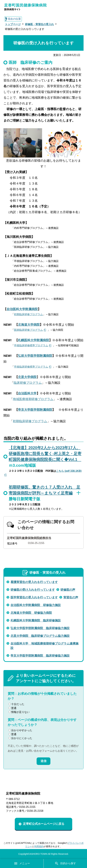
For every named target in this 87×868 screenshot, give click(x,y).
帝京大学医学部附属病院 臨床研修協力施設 (40, 656)
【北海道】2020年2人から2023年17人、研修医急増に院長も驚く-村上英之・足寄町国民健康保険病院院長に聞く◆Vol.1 (45, 454)
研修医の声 (68, 590)
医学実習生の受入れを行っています (34, 597)
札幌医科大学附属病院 (33, 340)
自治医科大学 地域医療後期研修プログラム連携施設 (44, 646)
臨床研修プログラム (28, 383)
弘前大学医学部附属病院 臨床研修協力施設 (40, 628)
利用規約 (39, 846)
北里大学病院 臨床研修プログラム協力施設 (40, 636)
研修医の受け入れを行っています (33, 590)
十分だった (16, 704)
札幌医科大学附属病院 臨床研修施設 (36, 620)
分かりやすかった (20, 730)
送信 (43, 761)
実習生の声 (71, 597)
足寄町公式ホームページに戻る (44, 824)
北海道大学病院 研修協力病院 (31, 613)
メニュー (22, 863)
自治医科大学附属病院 (22, 309)
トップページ (13, 24)
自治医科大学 (27, 393)
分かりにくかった (20, 738)
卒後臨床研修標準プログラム (31, 345)
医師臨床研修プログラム (28, 330)
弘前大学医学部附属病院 (35, 356)
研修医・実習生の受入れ (39, 24)
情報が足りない (19, 712)
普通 (12, 708)
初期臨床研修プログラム (28, 314)
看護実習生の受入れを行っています (34, 582)
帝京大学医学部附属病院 (35, 410)
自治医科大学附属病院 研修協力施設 (36, 605)
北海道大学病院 (29, 325)
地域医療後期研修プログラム (33, 399)
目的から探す (65, 863)
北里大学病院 (27, 377)
